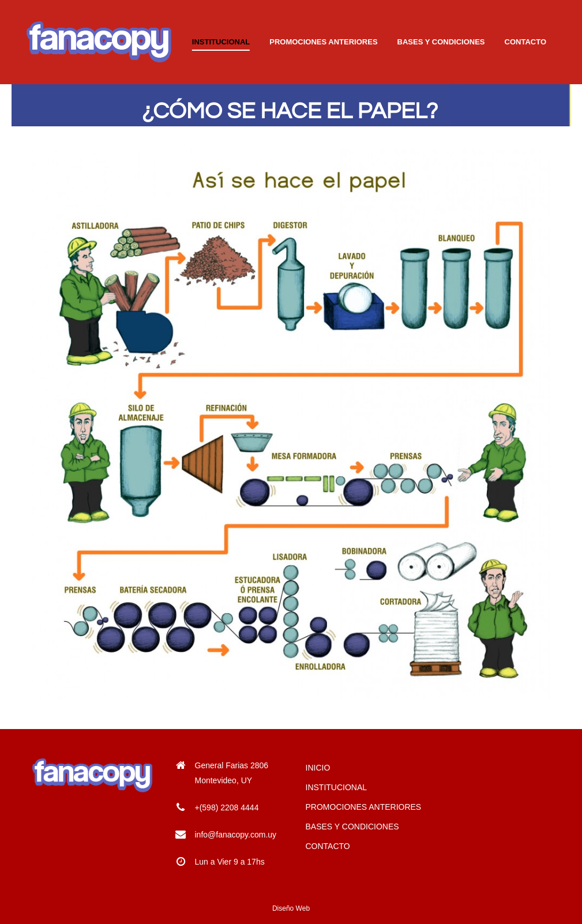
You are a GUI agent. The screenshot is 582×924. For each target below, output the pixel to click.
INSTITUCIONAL (337, 787)
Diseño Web (291, 908)
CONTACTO (328, 846)
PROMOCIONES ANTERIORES (364, 807)
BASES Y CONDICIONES (352, 827)
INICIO (318, 768)
